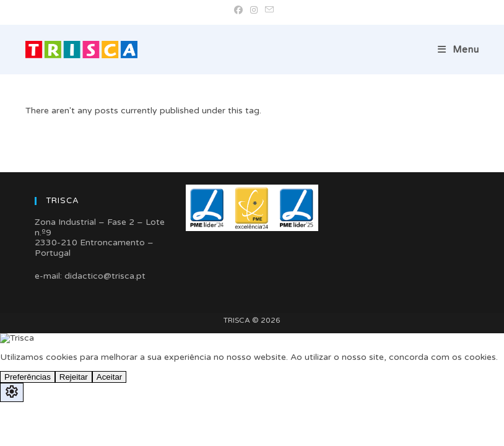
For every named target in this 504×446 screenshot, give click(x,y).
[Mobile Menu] (458, 50)
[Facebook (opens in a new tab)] (238, 11)
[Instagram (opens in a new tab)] (254, 11)
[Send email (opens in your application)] (267, 11)
